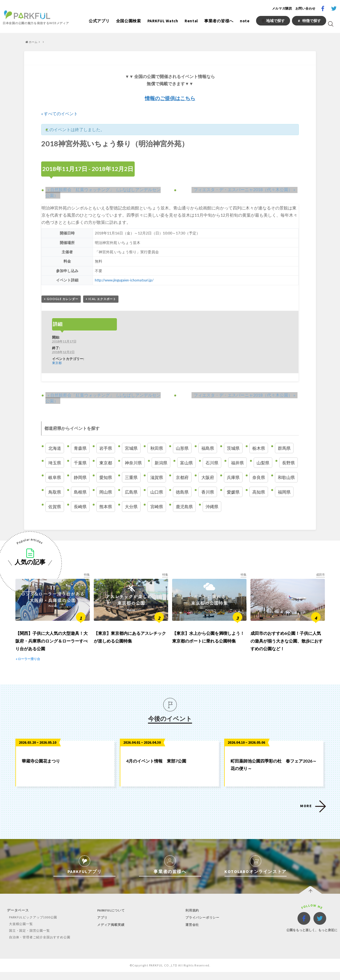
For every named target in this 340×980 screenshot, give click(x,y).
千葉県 (80, 463)
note (245, 21)
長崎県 (80, 507)
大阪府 (208, 478)
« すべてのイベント (59, 114)
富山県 (186, 463)
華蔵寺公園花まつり (41, 769)
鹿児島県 (184, 507)
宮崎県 (157, 507)
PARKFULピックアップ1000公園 (32, 925)
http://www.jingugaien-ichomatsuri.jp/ (125, 280)
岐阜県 (55, 478)
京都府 (182, 478)
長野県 (288, 463)
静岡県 (80, 478)
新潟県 (161, 463)
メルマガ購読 (282, 8)
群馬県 (284, 448)
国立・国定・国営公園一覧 (29, 938)
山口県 (157, 492)
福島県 (208, 448)
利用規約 (191, 918)
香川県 (208, 492)
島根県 (80, 492)
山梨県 (263, 463)
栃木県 (259, 448)
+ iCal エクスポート (101, 299)
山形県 (182, 448)
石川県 (212, 463)
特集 (87, 575)
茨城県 (233, 448)
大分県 (131, 507)
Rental (191, 21)
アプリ (101, 925)
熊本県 (106, 507)
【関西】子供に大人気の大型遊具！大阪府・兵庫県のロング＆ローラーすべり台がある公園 (52, 649)
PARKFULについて (110, 918)
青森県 (80, 448)
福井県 (237, 463)
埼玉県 (55, 463)
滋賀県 (157, 478)
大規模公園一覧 (20, 932)
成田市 (320, 575)
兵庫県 (233, 478)
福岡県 (284, 492)
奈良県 (259, 478)
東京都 (57, 363)
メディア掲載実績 (110, 933)
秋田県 (157, 448)
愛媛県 (233, 492)
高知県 (259, 492)
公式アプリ (99, 21)
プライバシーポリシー (202, 925)
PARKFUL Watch (163, 21)
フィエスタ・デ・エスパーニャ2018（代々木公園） (247, 189)
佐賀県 (55, 507)
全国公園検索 (129, 21)
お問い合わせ (305, 8)
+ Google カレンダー (61, 299)
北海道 (55, 448)
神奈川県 (133, 463)
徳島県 (182, 492)
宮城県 (131, 448)
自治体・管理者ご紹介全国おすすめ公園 (40, 945)
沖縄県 (212, 507)
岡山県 (106, 492)
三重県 (131, 478)
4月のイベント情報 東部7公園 (156, 769)
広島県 (131, 492)
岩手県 (106, 448)
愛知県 (106, 478)
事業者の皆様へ (219, 21)
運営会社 (191, 933)
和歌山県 (286, 478)
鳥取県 (55, 492)
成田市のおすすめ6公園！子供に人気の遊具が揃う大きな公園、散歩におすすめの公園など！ (287, 649)
